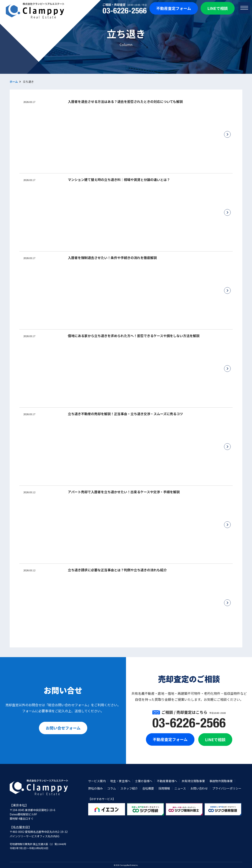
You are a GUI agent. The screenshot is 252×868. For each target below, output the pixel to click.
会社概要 (148, 788)
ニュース (180, 788)
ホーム (14, 82)
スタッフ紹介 (129, 788)
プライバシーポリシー (227, 788)
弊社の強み (95, 788)
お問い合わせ (199, 788)
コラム (112, 788)
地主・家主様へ (120, 781)
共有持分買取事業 (193, 781)
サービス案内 (97, 781)
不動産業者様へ (167, 781)
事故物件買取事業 (221, 781)
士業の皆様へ (144, 781)
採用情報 (164, 788)
